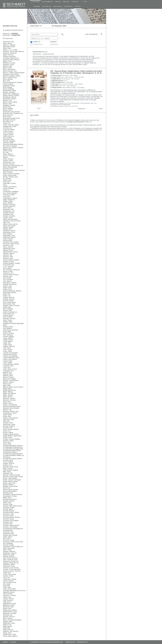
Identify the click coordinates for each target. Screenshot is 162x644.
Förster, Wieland (8, 188)
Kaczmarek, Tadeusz (10, 283)
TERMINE (37, 6)
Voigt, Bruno (7, 602)
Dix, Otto (6, 152)
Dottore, (6, 157)
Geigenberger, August (10, 198)
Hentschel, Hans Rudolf (11, 242)
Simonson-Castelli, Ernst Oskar (13, 542)
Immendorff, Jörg (8, 265)
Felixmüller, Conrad (9, 183)
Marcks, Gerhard (8, 377)
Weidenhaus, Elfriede (10, 610)
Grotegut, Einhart (9, 213)
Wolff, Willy (7, 628)
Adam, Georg (7, 43)
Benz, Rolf (6, 81)
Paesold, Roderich (9, 426)
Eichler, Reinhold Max (10, 167)
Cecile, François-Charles (11, 125)
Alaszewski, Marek (9, 47)
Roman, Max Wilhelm (10, 491)
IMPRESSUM (70, 642)
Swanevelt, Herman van (11, 561)
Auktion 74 (37, 42)
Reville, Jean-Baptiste (10, 478)
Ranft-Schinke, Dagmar (11, 470)
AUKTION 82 (57, 6)
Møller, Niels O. (8, 397)
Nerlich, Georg (8, 403)
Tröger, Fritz (7, 573)
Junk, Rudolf (7, 278)
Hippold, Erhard (8, 250)
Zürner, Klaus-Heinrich (10, 636)
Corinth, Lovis (7, 128)
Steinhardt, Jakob (9, 555)
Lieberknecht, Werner (10, 354)
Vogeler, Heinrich (9, 599)
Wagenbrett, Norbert (10, 604)
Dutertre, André (8, 161)
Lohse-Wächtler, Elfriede (11, 364)
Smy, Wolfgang (8, 543)
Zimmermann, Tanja (9, 634)
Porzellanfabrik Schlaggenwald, (13, 449)
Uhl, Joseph (7, 584)
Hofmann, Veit (8, 255)
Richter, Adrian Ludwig (10, 481)
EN (86, 2)
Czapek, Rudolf (8, 135)
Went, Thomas (8, 618)
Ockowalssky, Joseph (10, 413)
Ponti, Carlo (7, 442)
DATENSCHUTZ (82, 642)
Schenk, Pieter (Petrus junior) (12, 506)
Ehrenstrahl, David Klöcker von (13, 165)
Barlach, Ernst (8, 66)
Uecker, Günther (8, 581)
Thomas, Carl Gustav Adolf (12, 569)
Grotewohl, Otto (8, 214)
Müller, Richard (8, 395)
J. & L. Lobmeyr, (8, 266)
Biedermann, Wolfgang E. (11, 94)
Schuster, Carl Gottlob (10, 527)
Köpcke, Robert (8, 327)
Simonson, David (9, 540)
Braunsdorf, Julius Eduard (11, 112)
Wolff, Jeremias (8, 630)
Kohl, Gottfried (8, 317)
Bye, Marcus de (8, 121)
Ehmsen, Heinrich (9, 164)
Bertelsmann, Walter (10, 91)
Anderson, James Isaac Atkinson (14, 51)
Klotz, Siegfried (8, 309)
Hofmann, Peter (8, 257)
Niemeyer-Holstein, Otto (11, 411)
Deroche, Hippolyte (9, 141)
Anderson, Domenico (10, 53)
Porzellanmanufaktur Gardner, (13, 459)
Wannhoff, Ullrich (9, 607)
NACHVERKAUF (47, 2)
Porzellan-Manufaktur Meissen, (13, 446)
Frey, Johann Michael (10, 193)
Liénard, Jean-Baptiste (10, 356)
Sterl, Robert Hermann (10, 558)
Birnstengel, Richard (10, 99)
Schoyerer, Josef (8, 514)
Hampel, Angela (8, 227)
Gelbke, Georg (8, 201)
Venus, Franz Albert (9, 589)
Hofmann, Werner (9, 253)
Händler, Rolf (7, 229)
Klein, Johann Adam (9, 302)
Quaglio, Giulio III (9, 463)
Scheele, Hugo (8, 504)
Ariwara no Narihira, (9, 56)
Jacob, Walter (7, 268)
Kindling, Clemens (9, 299)
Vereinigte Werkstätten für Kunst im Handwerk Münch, (14, 591)
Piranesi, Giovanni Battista (12, 439)
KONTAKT (75, 2)
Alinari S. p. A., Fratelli (10, 50)
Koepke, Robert (8, 315)
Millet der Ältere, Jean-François (13, 387)
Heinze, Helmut (8, 239)
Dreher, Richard (8, 159)
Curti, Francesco (8, 133)
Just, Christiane (8, 279)
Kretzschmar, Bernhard (10, 330)
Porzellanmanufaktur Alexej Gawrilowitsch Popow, (12, 451)
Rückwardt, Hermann (10, 499)
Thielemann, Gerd (9, 566)
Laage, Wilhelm (8, 338)
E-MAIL (14, 642)
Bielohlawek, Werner (10, 97)
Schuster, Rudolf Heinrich (11, 525)
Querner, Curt (7, 465)
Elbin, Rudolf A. (8, 172)
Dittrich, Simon (8, 151)
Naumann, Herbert (9, 398)
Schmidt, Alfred (8, 509)
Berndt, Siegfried (8, 89)
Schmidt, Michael (9, 511)
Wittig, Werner (8, 626)
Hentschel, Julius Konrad (11, 244)
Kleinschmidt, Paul (9, 304)
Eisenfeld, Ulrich (8, 169)
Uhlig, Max (6, 586)
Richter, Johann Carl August (12, 480)
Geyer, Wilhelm (8, 203)
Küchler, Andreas (9, 333)
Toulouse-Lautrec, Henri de (12, 571)
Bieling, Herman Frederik (11, 95)
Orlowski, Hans (8, 423)
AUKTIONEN (35, 2)
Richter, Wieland (8, 485)
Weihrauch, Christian (10, 613)
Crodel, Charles (8, 131)
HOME (5, 642)
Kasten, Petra (7, 289)
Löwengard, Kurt (8, 371)
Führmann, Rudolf (9, 195)
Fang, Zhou (7, 182)
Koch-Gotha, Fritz (9, 314)
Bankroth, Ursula (8, 64)
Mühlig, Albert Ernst (9, 390)
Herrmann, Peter (8, 245)
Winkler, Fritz (7, 625)
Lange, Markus (8, 341)
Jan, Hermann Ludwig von (11, 270)
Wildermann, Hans (9, 623)
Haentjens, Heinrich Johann (12, 221)
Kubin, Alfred (7, 332)
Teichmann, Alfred (9, 564)
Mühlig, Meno (7, 389)
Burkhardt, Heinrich (9, 120)
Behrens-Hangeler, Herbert (12, 76)
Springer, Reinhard (9, 551)
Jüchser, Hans (8, 276)
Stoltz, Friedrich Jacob (10, 560)
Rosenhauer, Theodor (10, 496)
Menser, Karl (7, 384)
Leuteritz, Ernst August (10, 353)
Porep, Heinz (7, 444)
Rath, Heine (7, 472)
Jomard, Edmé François (11, 275)
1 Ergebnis (53, 42)
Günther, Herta (8, 218)
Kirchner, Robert (8, 301)
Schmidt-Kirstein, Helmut (11, 512)
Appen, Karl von (8, 55)
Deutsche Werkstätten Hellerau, (13, 144)
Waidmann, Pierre (9, 605)
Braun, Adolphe (8, 108)
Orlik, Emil (6, 421)
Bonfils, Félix (7, 107)
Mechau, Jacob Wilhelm (11, 380)
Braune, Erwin (8, 110)
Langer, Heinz (7, 345)
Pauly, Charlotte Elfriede (11, 429)
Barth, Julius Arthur (9, 69)
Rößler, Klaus (7, 498)
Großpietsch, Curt (9, 211)
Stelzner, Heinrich (9, 556)
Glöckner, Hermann (9, 205)
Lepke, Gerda (7, 351)
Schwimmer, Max (9, 534)
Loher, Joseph (8, 363)
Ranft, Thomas (8, 468)
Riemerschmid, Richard (11, 490)
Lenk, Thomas (8, 349)
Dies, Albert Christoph (10, 146)
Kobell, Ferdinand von (10, 312)
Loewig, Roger (8, 361)
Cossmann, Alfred (9, 130)
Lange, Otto (7, 343)
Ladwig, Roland (8, 340)
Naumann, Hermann (10, 400)
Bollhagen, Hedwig (9, 105)
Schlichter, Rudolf (9, 507)
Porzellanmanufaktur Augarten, (13, 454)
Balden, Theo (7, 61)
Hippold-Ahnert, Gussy (10, 252)
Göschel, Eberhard (9, 206)
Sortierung (10, 34)
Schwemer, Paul (8, 532)
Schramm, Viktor (8, 516)
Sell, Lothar (7, 538)
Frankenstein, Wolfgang (11, 192)
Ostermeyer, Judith (9, 424)
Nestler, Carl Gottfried (10, 405)
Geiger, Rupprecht (9, 200)
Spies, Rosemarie (9, 548)
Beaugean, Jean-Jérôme (11, 74)
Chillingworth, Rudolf (10, 126)
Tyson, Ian (6, 577)
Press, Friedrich (8, 462)
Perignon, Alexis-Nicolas (11, 434)
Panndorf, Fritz (8, 428)
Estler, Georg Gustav (10, 175)
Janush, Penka (8, 271)
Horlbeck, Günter (9, 262)
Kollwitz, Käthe (8, 322)
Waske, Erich (7, 608)
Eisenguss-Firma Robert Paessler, (14, 170)
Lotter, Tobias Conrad (10, 369)
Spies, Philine (7, 550)
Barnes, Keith (7, 68)
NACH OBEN (34, 115)
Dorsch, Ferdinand (9, 156)
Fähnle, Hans (7, 180)
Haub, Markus (7, 234)
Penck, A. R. (7, 431)
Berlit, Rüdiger (8, 87)
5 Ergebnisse (54, 44)
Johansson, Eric (8, 273)
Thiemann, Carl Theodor (11, 568)
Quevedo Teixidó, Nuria (11, 467)
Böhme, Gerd (7, 104)
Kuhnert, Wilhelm (9, 336)
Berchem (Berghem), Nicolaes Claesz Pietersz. (13, 83)
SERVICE (66, 2)
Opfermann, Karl (8, 420)
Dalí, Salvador (8, 138)
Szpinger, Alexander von (11, 563)
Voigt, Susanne (8, 600)
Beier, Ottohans (8, 79)
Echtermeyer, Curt (9, 162)
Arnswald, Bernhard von (11, 58)
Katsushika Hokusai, (10, 292)
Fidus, (5, 185)
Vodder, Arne (7, 597)
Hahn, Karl (6, 222)
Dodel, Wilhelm (8, 154)
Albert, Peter (7, 48)
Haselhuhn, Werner (9, 231)
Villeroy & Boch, (8, 594)
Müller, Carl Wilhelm (9, 393)
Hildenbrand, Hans (9, 249)
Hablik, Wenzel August (10, 219)
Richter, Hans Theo (9, 483)
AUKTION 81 (68, 6)
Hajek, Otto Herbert (9, 226)
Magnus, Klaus (8, 374)
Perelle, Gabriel (8, 433)
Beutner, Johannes (9, 92)
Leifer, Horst (7, 348)
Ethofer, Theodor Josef (10, 177)
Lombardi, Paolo (8, 366)
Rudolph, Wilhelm (9, 501)
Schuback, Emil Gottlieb (11, 520)
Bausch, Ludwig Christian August (14, 73)
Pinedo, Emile (7, 437)
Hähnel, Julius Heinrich (10, 224)
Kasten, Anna (7, 288)
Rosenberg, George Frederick (13, 494)
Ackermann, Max (8, 42)
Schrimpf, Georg (8, 519)
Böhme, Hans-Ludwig (10, 102)
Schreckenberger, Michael (11, 517)
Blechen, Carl (7, 100)
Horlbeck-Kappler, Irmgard (11, 263)
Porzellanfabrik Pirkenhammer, (13, 447)
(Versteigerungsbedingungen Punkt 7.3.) (88, 130)
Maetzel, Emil (7, 372)
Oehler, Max (7, 416)
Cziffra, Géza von (9, 136)
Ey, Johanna (7, 178)
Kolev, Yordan (7, 320)
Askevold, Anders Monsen (11, 60)
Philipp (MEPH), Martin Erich (12, 436)
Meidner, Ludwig (8, 382)
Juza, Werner (7, 281)
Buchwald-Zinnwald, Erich (11, 118)
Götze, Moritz (7, 208)
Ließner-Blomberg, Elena (11, 358)
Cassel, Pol (7, 123)
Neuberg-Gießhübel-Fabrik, (12, 406)
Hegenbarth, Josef (9, 235)
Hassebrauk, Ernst (9, 232)
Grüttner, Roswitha (9, 216)
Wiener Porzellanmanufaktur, (12, 620)
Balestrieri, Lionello (9, 63)
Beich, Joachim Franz (10, 77)
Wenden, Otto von (9, 617)
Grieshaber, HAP (8, 209)
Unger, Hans (7, 587)
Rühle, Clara (7, 503)
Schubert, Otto (8, 524)
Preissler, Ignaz (8, 460)
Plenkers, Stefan (8, 441)
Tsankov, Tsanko (8, 576)
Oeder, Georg (7, 415)
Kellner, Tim (7, 296)
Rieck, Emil (7, 488)
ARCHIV (58, 2)
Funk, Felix (7, 196)
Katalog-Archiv (38, 44)
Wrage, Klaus (7, 633)
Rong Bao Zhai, (8, 493)
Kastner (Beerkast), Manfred (12, 291)
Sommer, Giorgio (8, 545)
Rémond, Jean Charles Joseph (13, 477)
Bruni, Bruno (7, 117)
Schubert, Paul (8, 522)
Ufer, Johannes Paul (10, 582)
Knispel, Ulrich (8, 310)
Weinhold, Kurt (8, 615)
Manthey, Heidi (8, 376)
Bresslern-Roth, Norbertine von (13, 113)
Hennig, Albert (8, 240)
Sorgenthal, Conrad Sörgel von (13, 547)
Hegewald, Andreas (9, 237)
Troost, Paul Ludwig (9, 574)
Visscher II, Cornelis (9, 595)
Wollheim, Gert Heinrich (11, 631)
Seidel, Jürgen (8, 537)
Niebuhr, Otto (7, 410)
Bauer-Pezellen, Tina (10, 71)
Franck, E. (6, 190)
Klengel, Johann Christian (11, 306)
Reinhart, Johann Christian (12, 475)
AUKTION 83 (46, 6)
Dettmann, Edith (8, 143)
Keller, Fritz (7, 294)
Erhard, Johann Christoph (11, 174)
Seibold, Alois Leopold (10, 535)
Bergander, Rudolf (9, 86)
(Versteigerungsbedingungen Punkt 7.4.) (79, 122)
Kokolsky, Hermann (9, 319)
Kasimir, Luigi (7, 286)
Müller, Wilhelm (8, 392)
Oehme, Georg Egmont (10, 418)
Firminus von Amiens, (10, 187)
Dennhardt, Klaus (9, 139)
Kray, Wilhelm (7, 328)
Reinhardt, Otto (8, 473)
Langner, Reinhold (9, 346)
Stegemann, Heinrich (10, 553)
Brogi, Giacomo (8, 115)
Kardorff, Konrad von (10, 284)
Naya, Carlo (7, 402)
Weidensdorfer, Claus (10, 612)
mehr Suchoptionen (91, 34)
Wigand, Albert (8, 621)
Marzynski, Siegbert (9, 379)
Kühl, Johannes (8, 335)
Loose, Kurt (7, 367)
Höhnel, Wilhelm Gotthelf (11, 260)
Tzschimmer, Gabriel (10, 579)
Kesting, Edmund (9, 297)
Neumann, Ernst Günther (11, 408)
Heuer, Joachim (8, 247)
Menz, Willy (7, 385)
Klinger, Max (7, 307)
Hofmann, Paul (8, 258)
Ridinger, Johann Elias (10, 486)
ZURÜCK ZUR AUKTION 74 (13, 30)
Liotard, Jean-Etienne (10, 359)
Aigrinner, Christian (9, 45)
